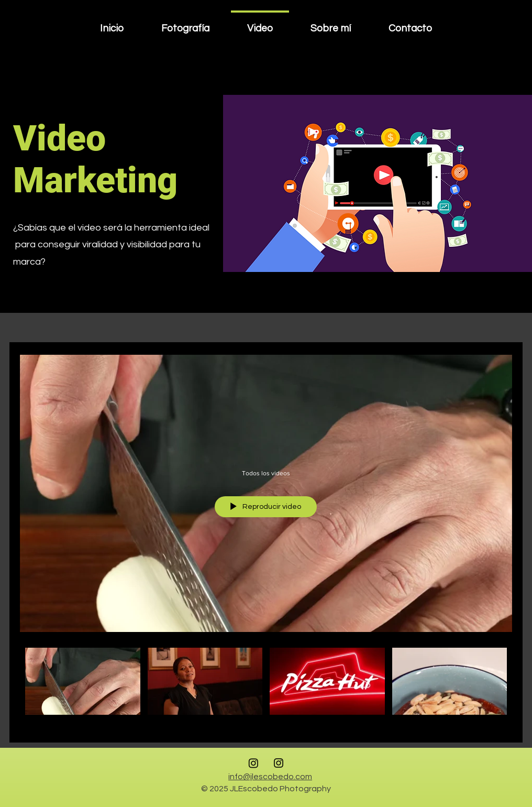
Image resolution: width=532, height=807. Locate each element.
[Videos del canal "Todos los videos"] (266, 687)
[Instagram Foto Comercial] (253, 763)
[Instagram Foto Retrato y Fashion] (279, 763)
